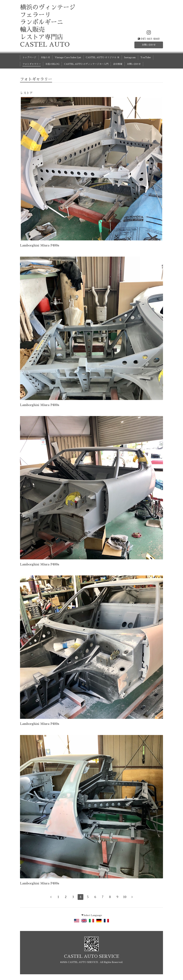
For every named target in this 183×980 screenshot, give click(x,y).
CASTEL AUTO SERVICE (92, 956)
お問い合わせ (149, 45)
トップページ (29, 57)
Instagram (130, 57)
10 (125, 897)
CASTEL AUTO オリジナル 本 (103, 57)
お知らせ (45, 57)
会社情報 (118, 64)
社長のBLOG (52, 64)
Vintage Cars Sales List (68, 57)
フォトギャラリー (32, 64)
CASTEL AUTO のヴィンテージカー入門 (86, 64)
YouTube (146, 57)
